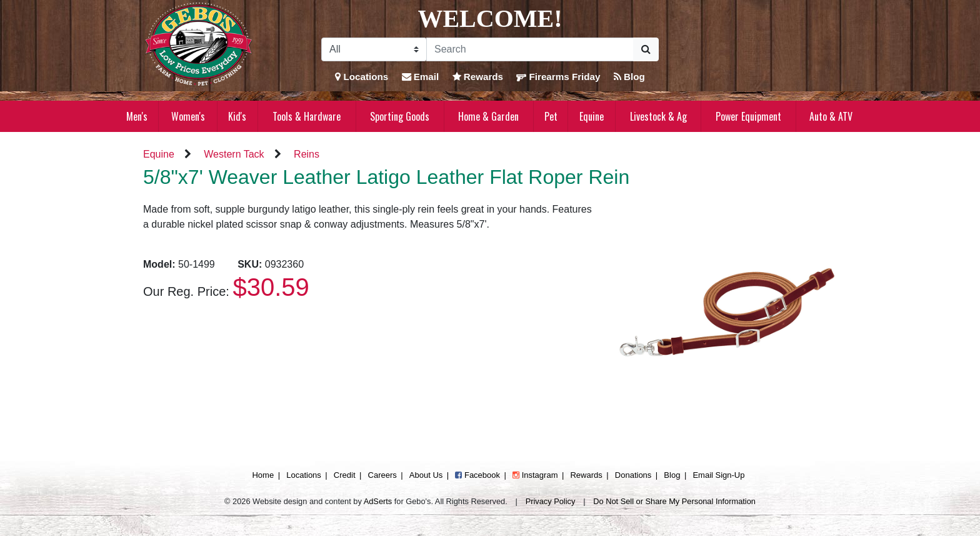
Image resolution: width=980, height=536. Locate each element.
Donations (633, 475)
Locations (362, 77)
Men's (137, 116)
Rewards (478, 77)
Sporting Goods (400, 116)
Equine (592, 116)
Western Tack (234, 154)
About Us (426, 475)
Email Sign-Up (718, 475)
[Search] (530, 49)
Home (263, 475)
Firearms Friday (558, 77)
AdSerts (378, 501)
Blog (629, 77)
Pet (551, 116)
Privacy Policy (551, 501)
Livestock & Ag (658, 116)
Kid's (237, 116)
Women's (188, 116)
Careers (382, 475)
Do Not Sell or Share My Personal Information (674, 501)
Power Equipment (748, 116)
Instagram (535, 475)
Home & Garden (488, 116)
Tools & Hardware (307, 116)
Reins (307, 154)
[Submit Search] (646, 49)
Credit (345, 475)
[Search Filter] (374, 49)
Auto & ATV (831, 116)
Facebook (477, 475)
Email (421, 77)
